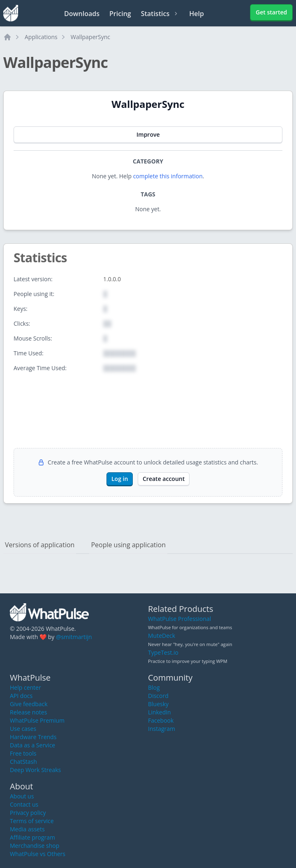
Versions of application (40, 545)
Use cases (23, 729)
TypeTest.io (163, 652)
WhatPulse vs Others (38, 854)
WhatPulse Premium (37, 720)
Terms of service (32, 821)
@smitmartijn (74, 637)
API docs (21, 696)
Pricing (120, 14)
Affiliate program (32, 837)
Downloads (82, 14)
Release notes (28, 712)
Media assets (27, 829)
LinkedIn (160, 712)
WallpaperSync (90, 37)
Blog (154, 687)
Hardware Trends (33, 737)
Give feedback (29, 704)
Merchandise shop (35, 846)
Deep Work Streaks (35, 770)
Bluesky (158, 704)
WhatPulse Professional (179, 619)
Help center (25, 687)
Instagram (162, 729)
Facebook (161, 720)
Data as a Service (32, 745)
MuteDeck (162, 636)
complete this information (168, 176)
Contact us (24, 804)
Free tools (23, 753)
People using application (128, 545)
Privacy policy (28, 813)
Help (197, 14)
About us (22, 796)
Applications (41, 37)
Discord (158, 696)
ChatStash (23, 762)
